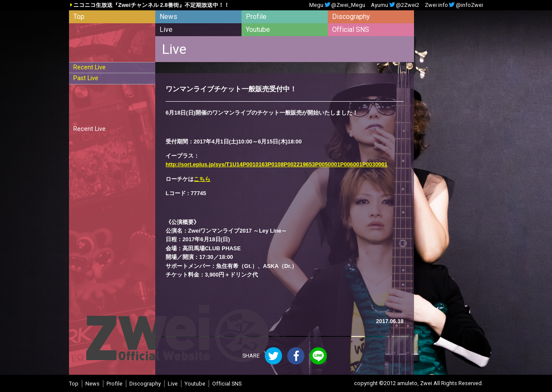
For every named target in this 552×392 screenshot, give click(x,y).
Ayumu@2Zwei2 (395, 5)
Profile (256, 17)
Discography (351, 17)
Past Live (86, 78)
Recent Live (89, 67)
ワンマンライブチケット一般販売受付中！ (231, 89)
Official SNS (351, 30)
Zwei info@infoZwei (454, 5)
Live (166, 30)
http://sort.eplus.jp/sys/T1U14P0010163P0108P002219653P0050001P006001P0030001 (276, 164)
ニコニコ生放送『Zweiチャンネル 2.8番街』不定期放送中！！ (151, 5)
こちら (202, 179)
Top (79, 17)
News (168, 17)
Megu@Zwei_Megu (337, 5)
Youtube (258, 30)
